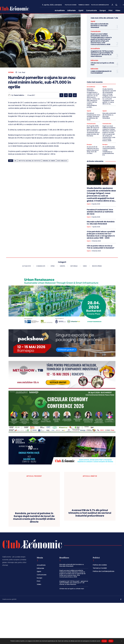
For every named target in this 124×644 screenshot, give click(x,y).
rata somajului (62, 161)
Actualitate (95, 49)
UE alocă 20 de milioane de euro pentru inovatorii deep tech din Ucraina (93, 150)
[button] (116, 5)
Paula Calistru (19, 95)
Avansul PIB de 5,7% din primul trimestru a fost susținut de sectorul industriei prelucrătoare (90, 493)
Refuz (111, 641)
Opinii (11, 72)
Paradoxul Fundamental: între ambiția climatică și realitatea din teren (93, 117)
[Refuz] (122, 641)
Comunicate (96, 31)
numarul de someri (49, 161)
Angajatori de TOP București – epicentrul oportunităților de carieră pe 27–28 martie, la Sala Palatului (102, 54)
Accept (104, 641)
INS (15, 161)
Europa (89, 144)
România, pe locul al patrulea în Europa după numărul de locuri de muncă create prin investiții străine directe (34, 497)
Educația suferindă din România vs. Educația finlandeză (99, 26)
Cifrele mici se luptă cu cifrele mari (102, 64)
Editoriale (94, 60)
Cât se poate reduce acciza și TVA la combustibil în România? (101, 247)
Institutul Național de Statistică (30, 161)
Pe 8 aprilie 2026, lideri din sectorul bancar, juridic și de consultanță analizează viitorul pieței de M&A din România (93, 131)
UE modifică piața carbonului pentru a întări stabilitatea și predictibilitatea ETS (109, 151)
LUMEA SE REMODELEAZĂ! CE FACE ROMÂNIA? (101, 72)
